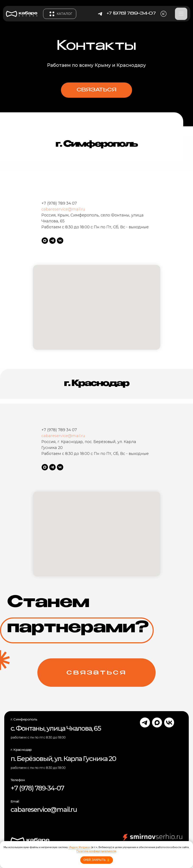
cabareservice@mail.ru (63, 209)
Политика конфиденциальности (96, 851)
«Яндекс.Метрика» (79, 847)
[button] (164, 14)
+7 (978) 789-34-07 (37, 788)
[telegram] (52, 241)
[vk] (60, 241)
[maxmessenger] (45, 241)
